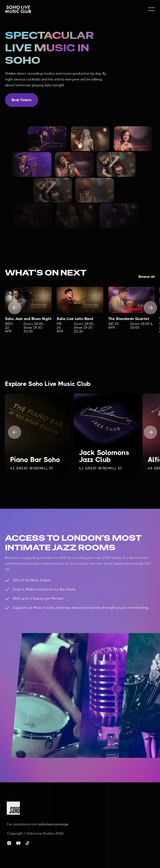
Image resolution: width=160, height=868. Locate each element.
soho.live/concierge (53, 824)
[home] (18, 9)
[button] (152, 9)
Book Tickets (22, 100)
